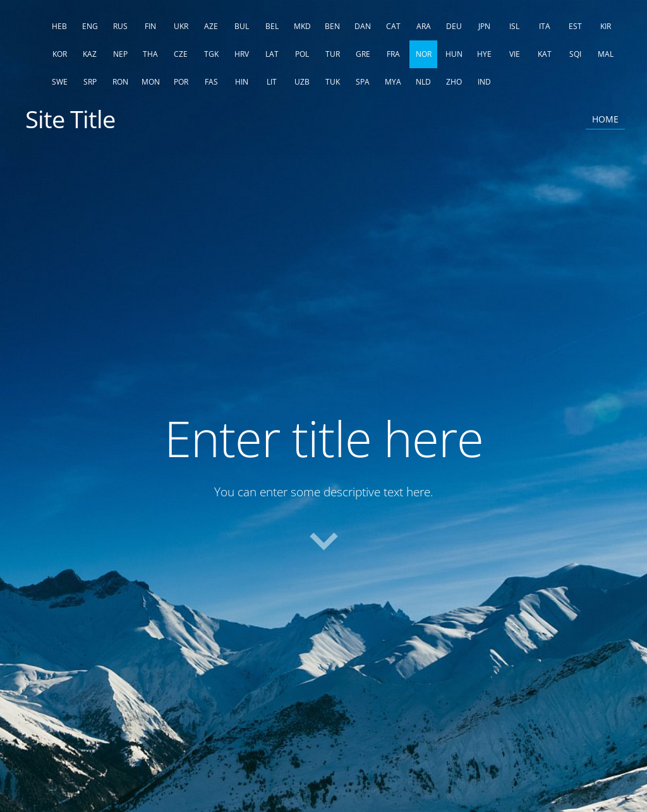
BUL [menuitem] (242, 26)
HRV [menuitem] (242, 54)
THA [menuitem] (150, 54)
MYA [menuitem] (393, 82)
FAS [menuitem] (211, 82)
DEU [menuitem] (454, 26)
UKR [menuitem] (181, 26)
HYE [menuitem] (484, 54)
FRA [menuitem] (393, 54)
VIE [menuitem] (515, 54)
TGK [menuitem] (211, 54)
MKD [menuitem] (302, 26)
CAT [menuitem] (393, 26)
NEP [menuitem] (120, 54)
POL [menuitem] (302, 54)
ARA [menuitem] (424, 26)
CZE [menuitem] (181, 54)
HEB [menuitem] (59, 26)
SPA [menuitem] (363, 82)
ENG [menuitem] (90, 26)
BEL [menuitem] (272, 26)
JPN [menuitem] (484, 26)
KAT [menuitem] (545, 54)
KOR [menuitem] (60, 54)
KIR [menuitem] (606, 26)
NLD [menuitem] (423, 82)
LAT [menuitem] (272, 54)
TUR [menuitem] (333, 54)
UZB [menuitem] (302, 82)
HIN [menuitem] (242, 82)
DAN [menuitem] (363, 26)
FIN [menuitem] (150, 26)
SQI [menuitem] (575, 54)
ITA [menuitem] (545, 26)
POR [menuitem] (181, 82)
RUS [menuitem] (120, 26)
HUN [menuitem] (454, 54)
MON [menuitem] (151, 82)
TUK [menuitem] (333, 82)
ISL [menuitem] (514, 26)
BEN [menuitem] (332, 26)
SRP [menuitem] (90, 82)
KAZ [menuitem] (90, 54)
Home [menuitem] (605, 119)
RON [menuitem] (120, 82)
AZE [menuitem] (211, 26)
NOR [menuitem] (424, 54)
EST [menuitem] (575, 26)
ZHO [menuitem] (454, 82)
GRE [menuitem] (363, 54)
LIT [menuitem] (272, 82)
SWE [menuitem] (60, 82)
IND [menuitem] (484, 82)
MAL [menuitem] (606, 54)
